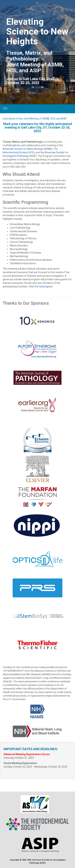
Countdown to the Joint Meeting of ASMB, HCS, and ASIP (35, 119)
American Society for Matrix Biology (23, 149)
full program (46, 286)
